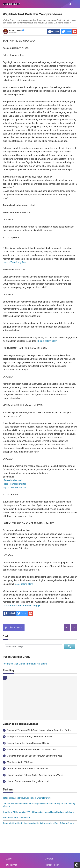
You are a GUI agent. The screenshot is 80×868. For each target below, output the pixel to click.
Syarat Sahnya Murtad (15, 487)
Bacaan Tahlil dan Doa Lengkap (20, 724)
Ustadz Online (17, 30)
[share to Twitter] (66, 32)
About (9, 859)
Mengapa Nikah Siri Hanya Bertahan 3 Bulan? (29, 737)
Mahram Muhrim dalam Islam (17, 818)
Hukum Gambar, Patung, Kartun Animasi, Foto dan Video (35, 775)
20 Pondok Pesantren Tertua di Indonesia (27, 769)
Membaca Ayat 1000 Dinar (20, 762)
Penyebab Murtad (13, 480)
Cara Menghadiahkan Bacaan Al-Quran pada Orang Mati (35, 756)
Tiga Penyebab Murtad (15, 484)
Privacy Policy (52, 865)
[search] (33, 647)
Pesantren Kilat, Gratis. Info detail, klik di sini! (25, 664)
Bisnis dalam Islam (48, 341)
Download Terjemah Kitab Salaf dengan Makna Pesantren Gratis (39, 730)
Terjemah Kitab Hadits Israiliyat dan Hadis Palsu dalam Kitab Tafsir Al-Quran (38, 823)
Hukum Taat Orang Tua (14, 262)
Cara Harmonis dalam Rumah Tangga (21, 606)
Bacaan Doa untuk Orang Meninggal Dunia (28, 743)
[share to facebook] (54, 32)
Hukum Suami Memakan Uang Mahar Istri (28, 781)
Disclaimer (12, 865)
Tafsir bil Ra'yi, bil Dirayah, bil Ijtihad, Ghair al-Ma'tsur (27, 798)
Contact (49, 859)
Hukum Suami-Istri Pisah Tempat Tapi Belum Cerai (32, 749)
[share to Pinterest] (75, 32)
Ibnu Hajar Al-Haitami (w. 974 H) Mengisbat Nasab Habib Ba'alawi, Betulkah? (38, 812)
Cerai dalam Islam (24, 584)
